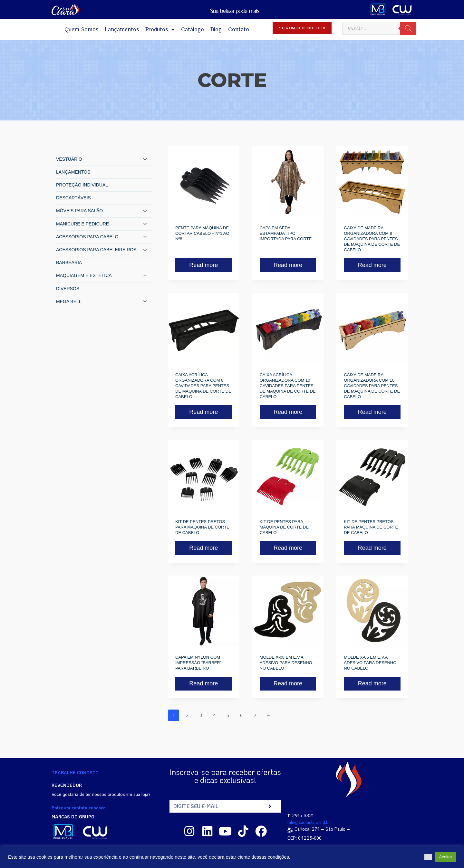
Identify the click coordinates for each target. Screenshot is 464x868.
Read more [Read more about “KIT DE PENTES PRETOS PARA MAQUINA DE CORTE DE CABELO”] (203, 548)
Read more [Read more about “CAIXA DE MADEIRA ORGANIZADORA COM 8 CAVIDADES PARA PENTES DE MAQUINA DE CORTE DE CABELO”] (372, 265)
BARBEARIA (69, 262)
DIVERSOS (68, 289)
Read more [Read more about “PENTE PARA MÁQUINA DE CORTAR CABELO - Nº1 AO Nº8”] (203, 265)
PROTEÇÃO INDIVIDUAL (82, 185)
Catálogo (193, 29)
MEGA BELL (69, 301)
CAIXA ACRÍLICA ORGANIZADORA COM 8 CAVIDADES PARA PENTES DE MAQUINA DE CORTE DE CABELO (203, 386)
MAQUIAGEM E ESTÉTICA (84, 275)
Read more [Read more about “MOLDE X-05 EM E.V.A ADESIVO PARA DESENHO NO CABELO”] (372, 683)
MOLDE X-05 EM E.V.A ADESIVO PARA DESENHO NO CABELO (370, 663)
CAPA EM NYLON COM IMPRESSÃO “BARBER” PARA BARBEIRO (198, 663)
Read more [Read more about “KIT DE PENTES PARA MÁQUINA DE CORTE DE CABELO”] (288, 548)
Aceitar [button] (446, 857)
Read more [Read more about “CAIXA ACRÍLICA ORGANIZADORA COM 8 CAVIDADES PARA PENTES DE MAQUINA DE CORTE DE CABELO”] (203, 412)
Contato (239, 29)
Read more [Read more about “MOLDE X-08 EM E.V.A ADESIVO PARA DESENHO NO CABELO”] (288, 683)
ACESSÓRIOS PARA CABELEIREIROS (96, 250)
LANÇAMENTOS (73, 172)
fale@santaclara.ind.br (309, 822)
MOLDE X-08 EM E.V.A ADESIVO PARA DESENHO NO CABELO (286, 663)
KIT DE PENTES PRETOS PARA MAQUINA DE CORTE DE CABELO (202, 527)
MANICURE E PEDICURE (82, 224)
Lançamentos (122, 29)
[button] (428, 857)
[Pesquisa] (408, 28)
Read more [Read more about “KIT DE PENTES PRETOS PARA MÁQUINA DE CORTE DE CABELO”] (372, 548)
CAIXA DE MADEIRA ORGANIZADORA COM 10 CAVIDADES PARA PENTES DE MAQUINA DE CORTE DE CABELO (372, 386)
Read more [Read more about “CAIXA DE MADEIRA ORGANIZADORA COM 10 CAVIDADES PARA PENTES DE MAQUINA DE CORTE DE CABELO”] (372, 412)
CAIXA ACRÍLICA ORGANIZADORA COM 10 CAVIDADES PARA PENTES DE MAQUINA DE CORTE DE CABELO (288, 386)
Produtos (160, 29)
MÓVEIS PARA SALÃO (79, 211)
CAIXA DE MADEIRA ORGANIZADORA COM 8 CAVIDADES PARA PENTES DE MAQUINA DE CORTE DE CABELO (372, 239)
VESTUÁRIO (69, 159)
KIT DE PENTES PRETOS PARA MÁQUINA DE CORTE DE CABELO (371, 527)
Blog (216, 29)
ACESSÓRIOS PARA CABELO (87, 237)
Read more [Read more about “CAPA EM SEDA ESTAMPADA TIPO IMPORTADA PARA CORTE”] (288, 265)
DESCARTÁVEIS (73, 198)
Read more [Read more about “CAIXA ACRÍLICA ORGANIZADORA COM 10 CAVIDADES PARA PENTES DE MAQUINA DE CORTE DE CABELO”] (288, 412)
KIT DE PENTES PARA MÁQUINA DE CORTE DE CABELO (284, 527)
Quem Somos (82, 29)
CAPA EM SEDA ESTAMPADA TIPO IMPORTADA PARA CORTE (286, 233)
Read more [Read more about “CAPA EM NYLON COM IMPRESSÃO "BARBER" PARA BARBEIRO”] (203, 683)
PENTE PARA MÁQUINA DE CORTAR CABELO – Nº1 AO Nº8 (202, 233)
